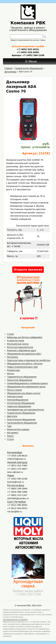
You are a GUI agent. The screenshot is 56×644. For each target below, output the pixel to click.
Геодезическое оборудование (21, 413)
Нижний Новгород (17, 462)
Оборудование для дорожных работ (24, 354)
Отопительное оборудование (21, 403)
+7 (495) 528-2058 (28, 52)
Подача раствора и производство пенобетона (29, 360)
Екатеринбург (15, 452)
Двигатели (12, 416)
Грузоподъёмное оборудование (22, 423)
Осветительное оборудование (21, 420)
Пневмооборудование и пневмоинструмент (28, 383)
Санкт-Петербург (17, 502)
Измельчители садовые (18, 429)
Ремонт (10, 436)
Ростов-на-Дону (16, 485)
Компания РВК (28, 23)
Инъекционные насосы (18, 344)
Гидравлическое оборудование (22, 377)
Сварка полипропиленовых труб (22, 367)
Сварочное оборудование (19, 406)
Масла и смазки (14, 390)
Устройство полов (15, 341)
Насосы (10, 373)
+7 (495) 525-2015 (28, 49)
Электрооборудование (18, 400)
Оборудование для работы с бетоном (25, 364)
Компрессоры (13, 370)
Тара (9, 426)
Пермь (11, 475)
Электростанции (15, 397)
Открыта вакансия (28, 270)
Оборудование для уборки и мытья (24, 393)
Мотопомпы (13, 357)
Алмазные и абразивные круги (22, 350)
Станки (10, 334)
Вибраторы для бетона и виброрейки (25, 337)
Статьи (10, 439)
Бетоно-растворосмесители (20, 347)
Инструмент (13, 433)
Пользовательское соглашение (15, 619)
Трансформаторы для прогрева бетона (25, 410)
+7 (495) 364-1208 (33, 55)
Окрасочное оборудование (20, 380)
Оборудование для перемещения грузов (26, 387)
